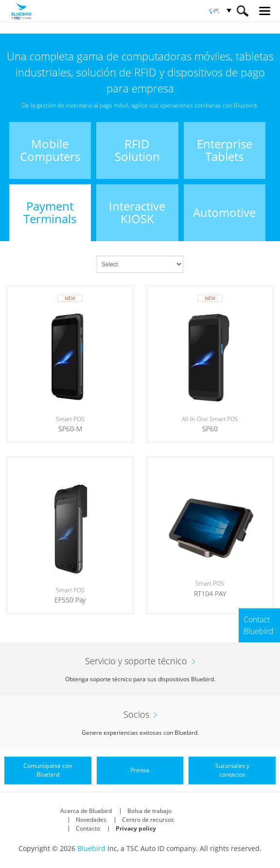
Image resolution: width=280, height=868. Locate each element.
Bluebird (91, 848)
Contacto (88, 828)
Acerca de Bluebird (86, 811)
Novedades (91, 820)
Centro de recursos (148, 820)
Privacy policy (136, 828)
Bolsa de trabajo (149, 811)
